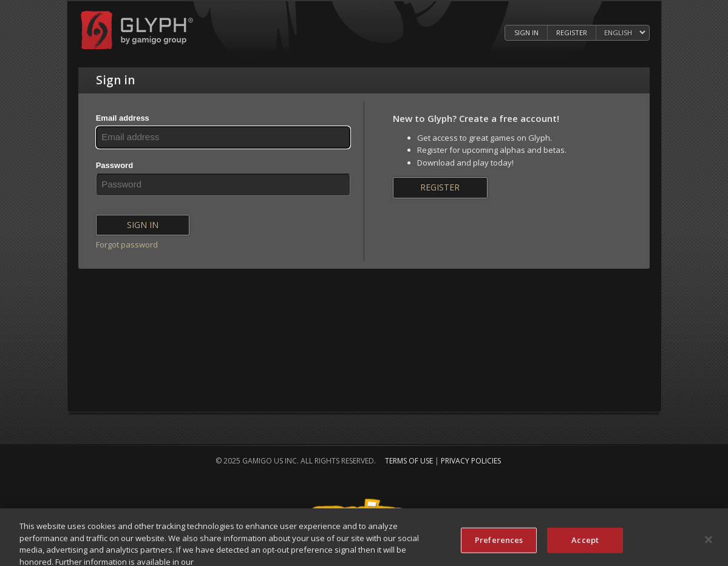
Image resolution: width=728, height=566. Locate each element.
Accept (585, 542)
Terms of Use (409, 461)
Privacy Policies (471, 461)
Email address (123, 118)
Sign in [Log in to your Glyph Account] (526, 32)
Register (440, 187)
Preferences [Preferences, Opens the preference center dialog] (499, 542)
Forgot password (127, 244)
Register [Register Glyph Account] (572, 32)
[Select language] (624, 33)
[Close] (709, 542)
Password (114, 165)
